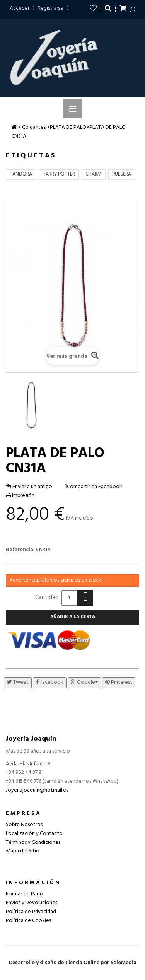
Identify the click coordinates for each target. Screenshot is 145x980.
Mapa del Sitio (23, 851)
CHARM (94, 174)
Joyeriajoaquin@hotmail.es (37, 790)
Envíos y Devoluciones (32, 903)
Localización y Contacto (34, 834)
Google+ (84, 682)
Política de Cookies (28, 921)
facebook (50, 682)
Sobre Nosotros (24, 825)
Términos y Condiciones (33, 843)
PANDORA (21, 174)
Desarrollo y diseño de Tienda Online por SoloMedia (73, 963)
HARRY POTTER (59, 174)
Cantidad (47, 598)
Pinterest (119, 682)
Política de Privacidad (31, 912)
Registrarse (50, 8)
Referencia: (20, 550)
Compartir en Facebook (95, 487)
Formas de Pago (25, 894)
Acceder (20, 8)
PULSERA (122, 174)
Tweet (18, 682)
